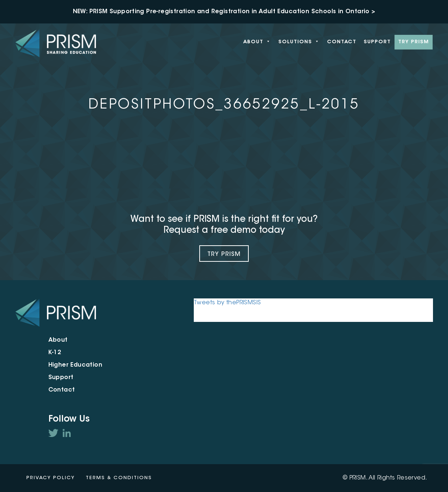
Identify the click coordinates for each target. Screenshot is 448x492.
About (257, 42)
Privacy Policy (51, 478)
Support (377, 42)
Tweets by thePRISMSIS (227, 303)
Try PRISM (414, 42)
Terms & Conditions (119, 478)
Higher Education (75, 365)
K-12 (55, 353)
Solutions (299, 42)
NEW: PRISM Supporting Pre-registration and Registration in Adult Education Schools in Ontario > (224, 12)
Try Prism (224, 254)
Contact (342, 42)
